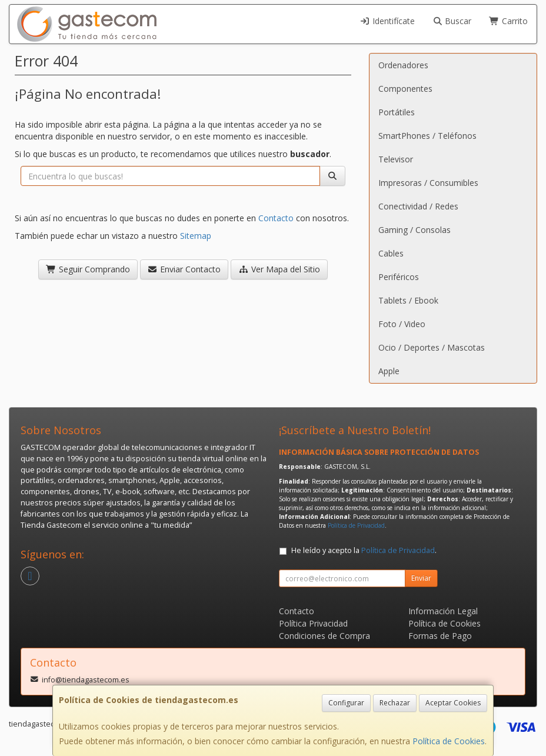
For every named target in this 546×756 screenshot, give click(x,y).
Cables (391, 253)
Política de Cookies (449, 741)
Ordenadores (403, 65)
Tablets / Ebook (408, 300)
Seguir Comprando (88, 269)
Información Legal (443, 611)
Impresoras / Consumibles (428, 183)
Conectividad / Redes (418, 206)
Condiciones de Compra (324, 636)
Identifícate (387, 21)
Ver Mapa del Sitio (279, 269)
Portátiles (397, 112)
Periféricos (399, 277)
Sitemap (196, 236)
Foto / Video (402, 324)
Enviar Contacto (184, 269)
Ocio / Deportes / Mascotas (432, 347)
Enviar (421, 578)
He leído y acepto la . (364, 550)
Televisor (396, 159)
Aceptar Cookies (453, 703)
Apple (389, 371)
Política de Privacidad (356, 525)
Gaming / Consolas (415, 230)
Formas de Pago (440, 636)
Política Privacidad (313, 623)
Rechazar (395, 703)
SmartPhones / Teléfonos (427, 136)
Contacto (276, 218)
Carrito (508, 21)
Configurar (346, 703)
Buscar (452, 21)
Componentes (405, 89)
